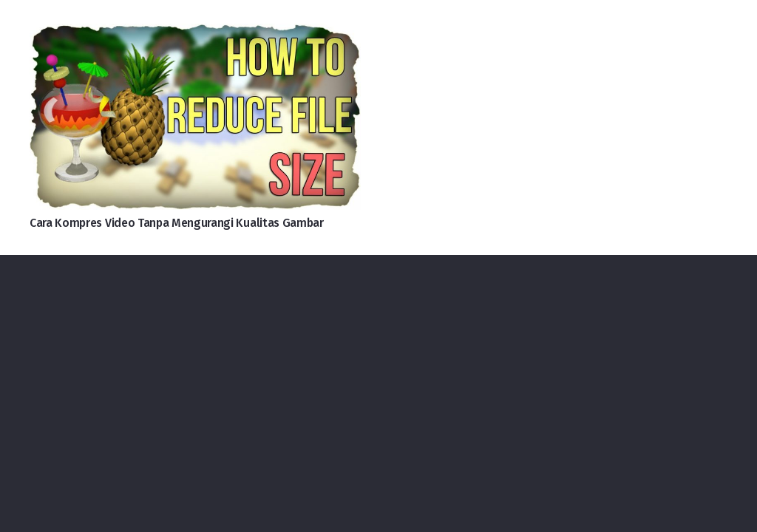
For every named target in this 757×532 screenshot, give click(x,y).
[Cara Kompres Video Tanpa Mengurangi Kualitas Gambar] (195, 35)
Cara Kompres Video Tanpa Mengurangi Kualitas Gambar (177, 223)
